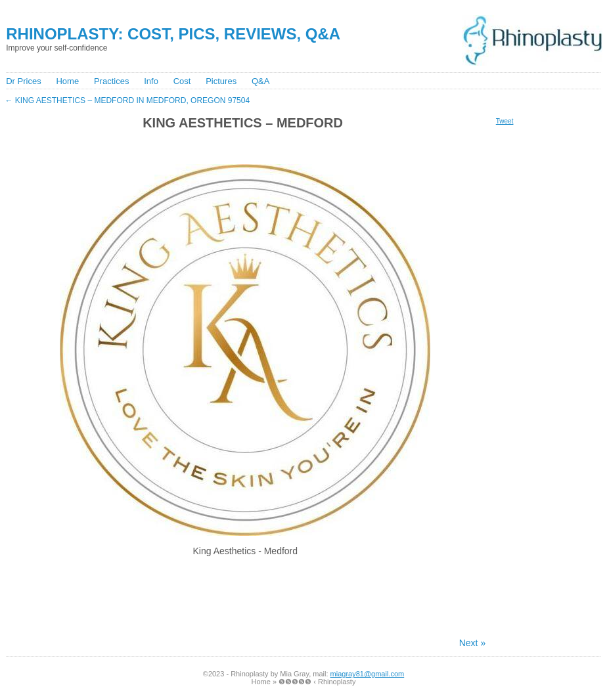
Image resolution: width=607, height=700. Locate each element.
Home (67, 81)
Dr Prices (23, 81)
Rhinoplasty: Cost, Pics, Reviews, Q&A (173, 34)
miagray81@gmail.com (368, 674)
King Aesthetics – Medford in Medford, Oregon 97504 (127, 100)
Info (151, 81)
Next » (472, 643)
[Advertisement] (243, 146)
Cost (182, 81)
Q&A (260, 81)
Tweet (505, 121)
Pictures (221, 81)
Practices (111, 81)
